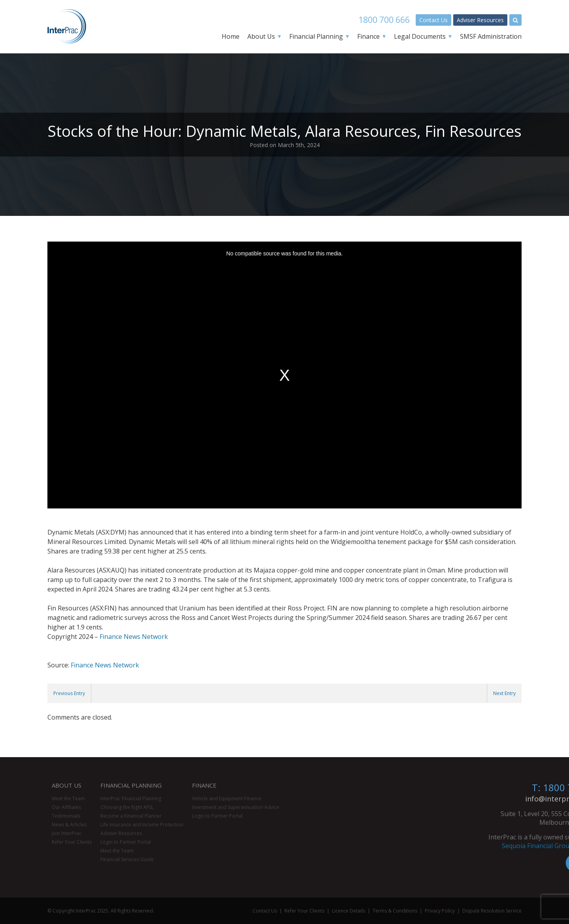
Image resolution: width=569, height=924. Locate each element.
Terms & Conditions (395, 911)
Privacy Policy (440, 911)
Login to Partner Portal (126, 842)
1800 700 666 (384, 20)
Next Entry (504, 693)
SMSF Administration (491, 36)
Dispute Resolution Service (492, 911)
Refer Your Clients (72, 842)
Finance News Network (134, 637)
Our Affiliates (66, 807)
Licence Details (349, 911)
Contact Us (433, 20)
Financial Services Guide (127, 859)
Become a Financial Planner (131, 816)
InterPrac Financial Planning (131, 798)
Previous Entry (69, 693)
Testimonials (66, 816)
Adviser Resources (480, 20)
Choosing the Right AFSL (127, 807)
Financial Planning (316, 36)
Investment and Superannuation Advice (236, 807)
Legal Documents (420, 36)
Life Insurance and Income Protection (142, 825)
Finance (368, 36)
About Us (261, 36)
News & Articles (69, 825)
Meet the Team (68, 798)
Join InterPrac (67, 833)
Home (231, 36)
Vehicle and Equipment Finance (227, 798)
